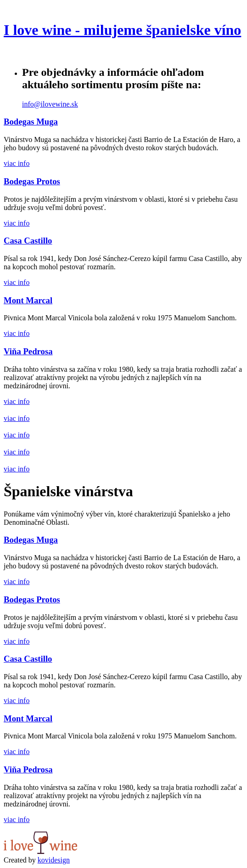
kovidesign (54, 860)
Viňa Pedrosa (28, 351)
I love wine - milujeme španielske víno (122, 30)
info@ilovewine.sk (50, 104)
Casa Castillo (28, 241)
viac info (17, 163)
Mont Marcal (28, 300)
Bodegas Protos (32, 181)
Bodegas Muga (31, 122)
